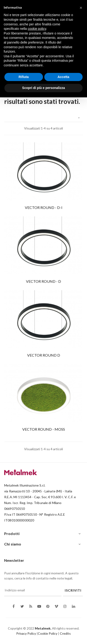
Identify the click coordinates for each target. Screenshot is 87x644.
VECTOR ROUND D (44, 355)
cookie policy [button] (37, 29)
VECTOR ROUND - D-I (44, 207)
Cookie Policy (48, 633)
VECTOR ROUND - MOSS (44, 429)
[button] (81, 7)
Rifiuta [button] (24, 77)
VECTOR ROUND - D (43, 281)
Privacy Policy (26, 633)
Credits (65, 633)
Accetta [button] (63, 77)
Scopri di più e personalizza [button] (43, 88)
